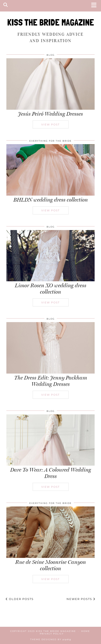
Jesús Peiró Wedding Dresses (50, 114)
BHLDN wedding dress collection (51, 200)
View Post (50, 124)
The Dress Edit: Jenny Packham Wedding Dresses (51, 381)
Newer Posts (81, 599)
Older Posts (20, 599)
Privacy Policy (52, 634)
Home (86, 631)
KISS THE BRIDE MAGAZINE (51, 22)
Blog (51, 55)
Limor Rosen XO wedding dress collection (51, 289)
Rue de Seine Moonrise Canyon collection (51, 565)
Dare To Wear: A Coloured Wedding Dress (51, 473)
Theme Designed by (51, 639)
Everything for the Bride (50, 141)
